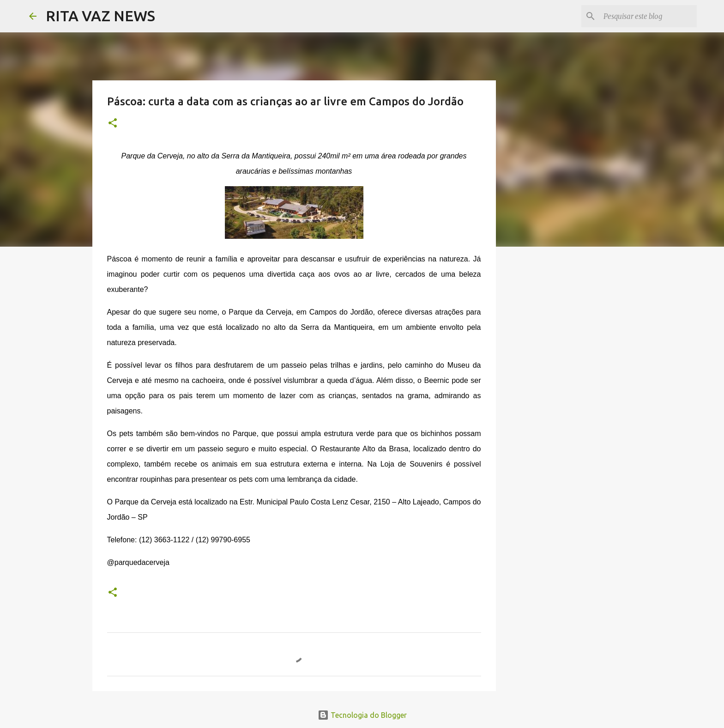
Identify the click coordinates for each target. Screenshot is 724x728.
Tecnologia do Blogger (362, 715)
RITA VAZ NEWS (100, 16)
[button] (113, 124)
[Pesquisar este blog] (648, 16)
